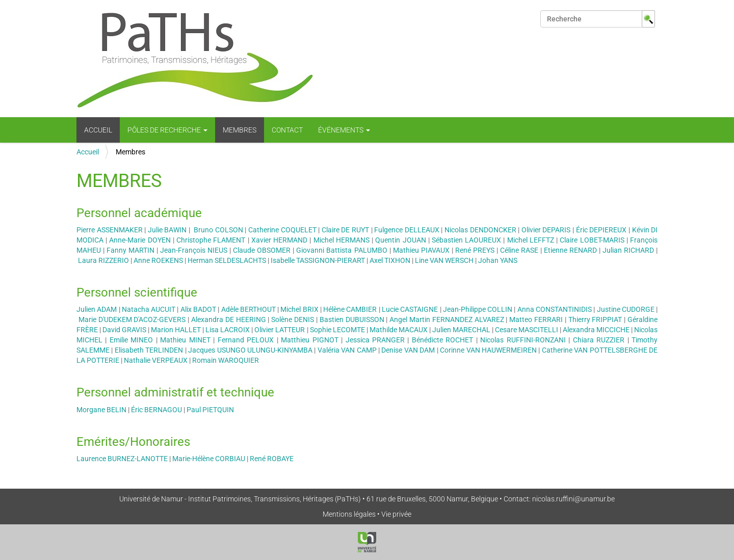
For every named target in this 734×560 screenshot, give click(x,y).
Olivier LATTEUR (280, 330)
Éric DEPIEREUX (601, 230)
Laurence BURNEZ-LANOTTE (122, 459)
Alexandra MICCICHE (596, 330)
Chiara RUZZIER (599, 340)
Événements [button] (344, 130)
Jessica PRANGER (375, 340)
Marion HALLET (176, 330)
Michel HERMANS (342, 240)
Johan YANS (498, 260)
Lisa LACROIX (228, 330)
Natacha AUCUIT (149, 309)
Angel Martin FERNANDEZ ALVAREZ (447, 319)
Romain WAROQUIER (226, 360)
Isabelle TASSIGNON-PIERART (318, 260)
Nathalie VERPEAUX (156, 360)
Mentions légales (349, 514)
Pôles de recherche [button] (167, 130)
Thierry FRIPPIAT (595, 319)
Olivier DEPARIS (546, 230)
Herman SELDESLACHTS (227, 260)
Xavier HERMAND (279, 240)
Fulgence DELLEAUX (407, 230)
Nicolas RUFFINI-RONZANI (523, 340)
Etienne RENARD (570, 250)
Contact (287, 130)
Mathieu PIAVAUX (421, 250)
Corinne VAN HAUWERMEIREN (488, 350)
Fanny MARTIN (130, 250)
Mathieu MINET (185, 340)
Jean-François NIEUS (194, 250)
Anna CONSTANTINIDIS (555, 309)
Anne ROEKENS (158, 260)
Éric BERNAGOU (156, 410)
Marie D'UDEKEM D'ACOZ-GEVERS (132, 319)
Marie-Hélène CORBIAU (209, 459)
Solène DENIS (293, 319)
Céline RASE (519, 250)
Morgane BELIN (101, 410)
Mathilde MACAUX (399, 330)
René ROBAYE (272, 459)
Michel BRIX (299, 309)
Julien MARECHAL (461, 330)
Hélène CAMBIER (350, 309)
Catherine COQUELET (282, 230)
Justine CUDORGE (626, 309)
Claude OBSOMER (262, 250)
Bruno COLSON (218, 230)
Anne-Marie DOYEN (140, 240)
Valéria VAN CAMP (347, 350)
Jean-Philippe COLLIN (478, 309)
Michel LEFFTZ (531, 240)
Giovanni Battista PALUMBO (342, 250)
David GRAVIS (124, 330)
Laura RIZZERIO (103, 260)
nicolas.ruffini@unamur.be (573, 499)
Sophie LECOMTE (337, 330)
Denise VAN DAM (408, 350)
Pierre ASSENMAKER (110, 230)
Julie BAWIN (168, 230)
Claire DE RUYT (345, 230)
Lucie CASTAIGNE (410, 309)
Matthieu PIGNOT (309, 340)
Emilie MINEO (131, 340)
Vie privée (396, 514)
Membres (240, 130)
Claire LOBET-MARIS (592, 240)
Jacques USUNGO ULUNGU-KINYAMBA (250, 350)
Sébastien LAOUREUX (466, 240)
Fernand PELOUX (246, 340)
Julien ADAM (97, 309)
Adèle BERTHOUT (248, 309)
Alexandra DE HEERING (229, 319)
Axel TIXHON (390, 260)
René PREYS (475, 250)
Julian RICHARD (628, 250)
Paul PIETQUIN (210, 410)
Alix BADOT (198, 309)
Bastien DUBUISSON (352, 319)
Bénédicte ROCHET (442, 340)
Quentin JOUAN (400, 240)
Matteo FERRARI (536, 319)
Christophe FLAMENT (211, 240)
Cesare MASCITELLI (527, 330)
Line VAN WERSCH (444, 260)
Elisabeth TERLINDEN (149, 350)
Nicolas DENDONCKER (480, 230)
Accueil (98, 130)
